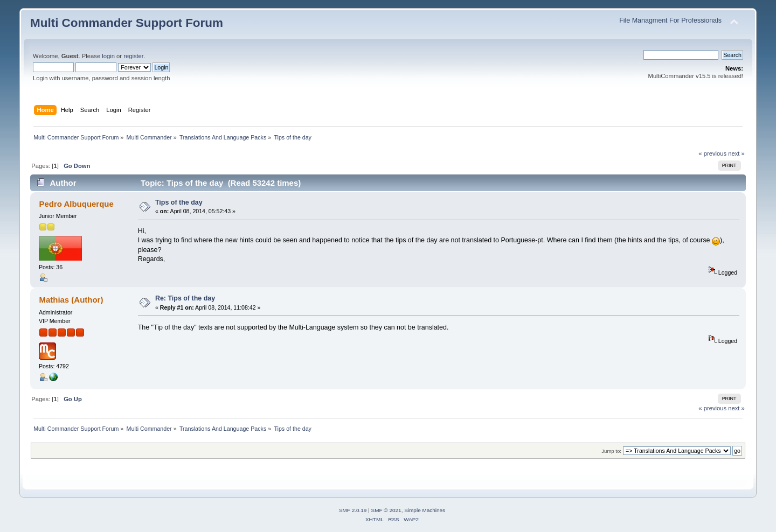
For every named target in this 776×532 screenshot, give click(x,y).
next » (736, 153)
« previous (712, 153)
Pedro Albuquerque (76, 204)
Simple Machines (425, 510)
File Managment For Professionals (670, 20)
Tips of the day (179, 202)
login (108, 56)
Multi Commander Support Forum (127, 23)
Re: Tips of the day (185, 298)
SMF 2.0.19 (353, 510)
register (133, 56)
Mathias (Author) (71, 300)
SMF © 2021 (386, 510)
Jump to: (611, 451)
